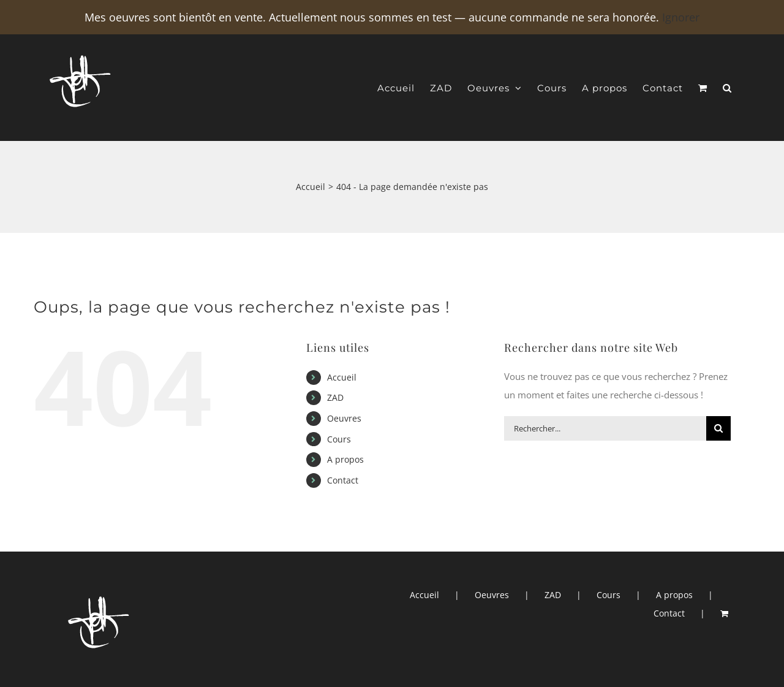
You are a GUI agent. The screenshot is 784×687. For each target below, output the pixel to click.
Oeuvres (344, 418)
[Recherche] (718, 428)
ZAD (335, 397)
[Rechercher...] (605, 428)
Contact (343, 480)
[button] (727, 88)
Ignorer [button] (681, 17)
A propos (345, 459)
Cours (339, 439)
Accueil (342, 377)
